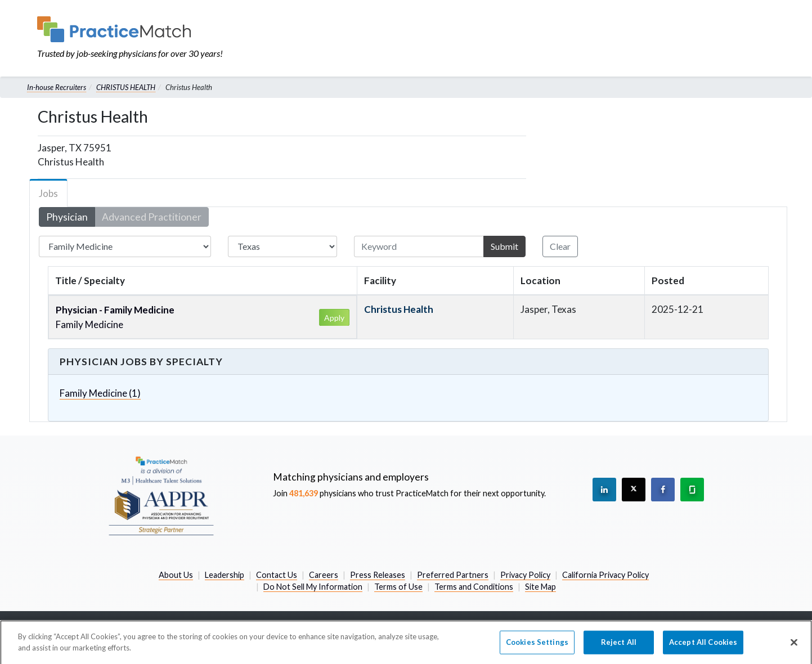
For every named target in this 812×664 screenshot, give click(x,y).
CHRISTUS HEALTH (126, 87)
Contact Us (277, 575)
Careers (324, 575)
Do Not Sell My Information (313, 587)
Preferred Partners (453, 575)
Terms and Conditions (474, 587)
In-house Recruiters (57, 87)
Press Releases (378, 575)
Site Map (540, 587)
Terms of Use (398, 587)
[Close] (794, 647)
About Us (176, 575)
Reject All (619, 646)
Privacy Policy (525, 575)
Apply (334, 318)
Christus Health (399, 309)
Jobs (48, 193)
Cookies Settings (537, 646)
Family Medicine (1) (100, 393)
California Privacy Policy (605, 575)
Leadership (225, 575)
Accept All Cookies (703, 646)
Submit (504, 246)
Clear (560, 246)
